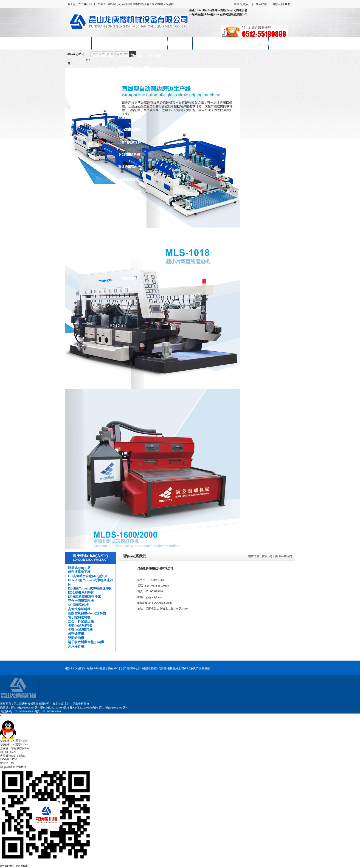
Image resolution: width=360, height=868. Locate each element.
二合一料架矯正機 (129, 206)
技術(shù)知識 (155, 80)
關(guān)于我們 (117, 668)
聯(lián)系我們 (282, 4)
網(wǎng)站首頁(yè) (79, 45)
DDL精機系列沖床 (129, 120)
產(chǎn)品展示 (129, 43)
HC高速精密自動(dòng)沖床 (130, 83)
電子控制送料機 (129, 192)
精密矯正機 (129, 241)
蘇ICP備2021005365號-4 (113, 708)
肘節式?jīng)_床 (129, 56)
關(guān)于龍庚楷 (104, 45)
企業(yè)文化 (104, 68)
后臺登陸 (205, 668)
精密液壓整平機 (129, 68)
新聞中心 (155, 43)
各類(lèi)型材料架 (129, 216)
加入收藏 (261, 4)
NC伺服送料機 (129, 155)
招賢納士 (231, 43)
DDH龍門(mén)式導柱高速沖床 (129, 107)
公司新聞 (155, 56)
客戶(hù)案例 (180, 43)
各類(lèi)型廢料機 (129, 229)
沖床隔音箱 (129, 278)
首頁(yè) (267, 556)
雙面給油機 (129, 254)
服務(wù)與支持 (160, 668)
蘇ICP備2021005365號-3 (84, 708)
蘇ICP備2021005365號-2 (55, 708)
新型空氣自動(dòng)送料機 (129, 182)
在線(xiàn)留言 (256, 43)
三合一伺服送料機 (129, 145)
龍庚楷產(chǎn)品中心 (91, 556)
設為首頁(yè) (242, 4)
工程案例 (144, 668)
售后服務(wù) (205, 43)
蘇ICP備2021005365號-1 (25, 708)
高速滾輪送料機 (129, 167)
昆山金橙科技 (81, 704)
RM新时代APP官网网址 (14, 866)
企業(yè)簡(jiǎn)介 (104, 58)
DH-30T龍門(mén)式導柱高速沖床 (130, 95)
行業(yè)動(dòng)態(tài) (155, 70)
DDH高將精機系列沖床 (129, 132)
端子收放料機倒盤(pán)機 (129, 268)
